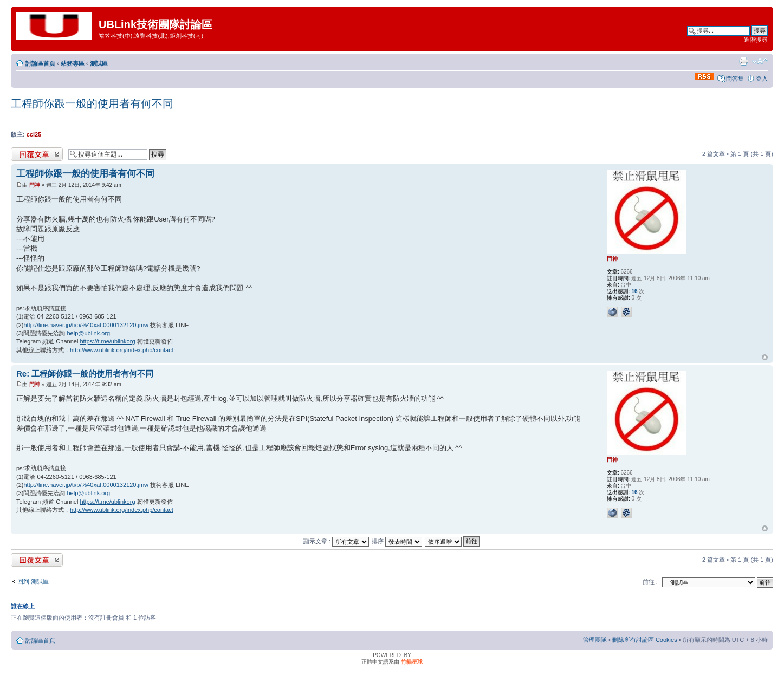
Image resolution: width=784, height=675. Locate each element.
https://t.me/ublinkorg (107, 341)
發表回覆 (37, 154)
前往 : (650, 582)
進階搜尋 (756, 40)
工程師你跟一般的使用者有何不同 (92, 103)
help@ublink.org (89, 333)
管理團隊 (595, 640)
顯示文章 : (336, 541)
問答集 (735, 79)
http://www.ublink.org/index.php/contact (122, 350)
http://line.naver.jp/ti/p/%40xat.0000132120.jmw (86, 325)
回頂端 (765, 358)
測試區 (99, 63)
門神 (35, 185)
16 (634, 291)
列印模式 (743, 61)
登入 (762, 79)
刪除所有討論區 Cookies (645, 640)
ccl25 (34, 134)
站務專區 (73, 63)
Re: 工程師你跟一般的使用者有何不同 (85, 374)
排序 (397, 541)
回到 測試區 (33, 581)
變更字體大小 (760, 61)
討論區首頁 (40, 63)
